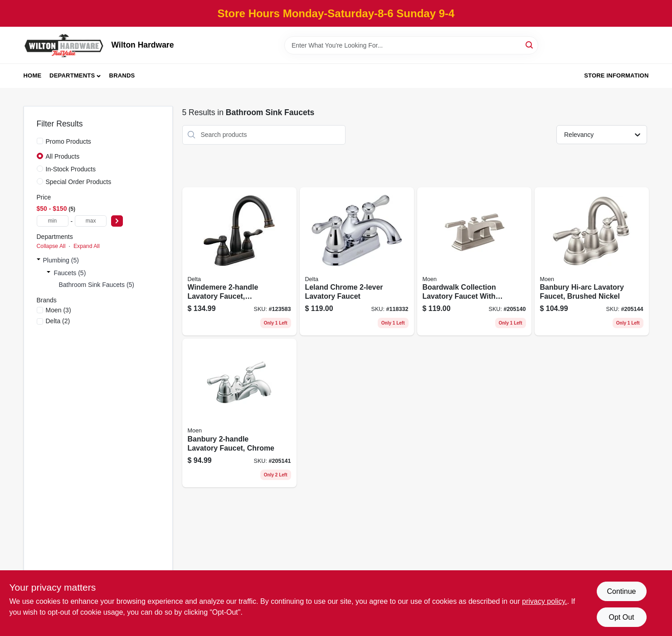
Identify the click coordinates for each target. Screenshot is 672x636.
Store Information (616, 75)
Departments (72, 75)
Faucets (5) (70, 273)
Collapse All (51, 246)
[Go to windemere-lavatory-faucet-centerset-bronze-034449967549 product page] (239, 262)
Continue (621, 591)
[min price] (53, 221)
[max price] (91, 221)
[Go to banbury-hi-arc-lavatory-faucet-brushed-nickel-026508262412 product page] (592, 262)
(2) (58, 321)
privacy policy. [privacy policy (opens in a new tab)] (544, 601)
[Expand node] (39, 260)
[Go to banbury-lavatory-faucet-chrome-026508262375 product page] (239, 413)
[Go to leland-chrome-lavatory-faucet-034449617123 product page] (357, 262)
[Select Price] (117, 221)
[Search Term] (411, 45)
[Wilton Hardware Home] (64, 45)
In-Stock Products (71, 169)
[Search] (530, 45)
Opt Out (621, 617)
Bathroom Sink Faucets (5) (97, 285)
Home (33, 75)
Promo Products (68, 141)
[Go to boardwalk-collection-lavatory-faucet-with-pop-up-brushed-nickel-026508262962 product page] (474, 262)
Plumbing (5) (61, 260)
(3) (58, 310)
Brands (122, 75)
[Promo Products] (40, 141)
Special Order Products (79, 182)
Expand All (87, 246)
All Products (63, 156)
